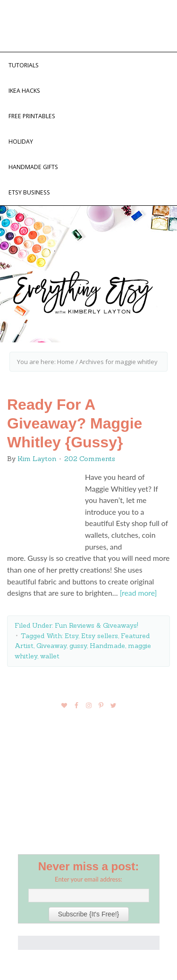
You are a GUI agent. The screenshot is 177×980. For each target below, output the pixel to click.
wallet (50, 656)
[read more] (139, 593)
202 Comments (90, 459)
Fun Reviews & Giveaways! (97, 625)
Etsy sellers (100, 636)
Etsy (72, 636)
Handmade (107, 646)
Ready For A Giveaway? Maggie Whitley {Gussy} (75, 423)
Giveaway (51, 646)
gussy (78, 646)
